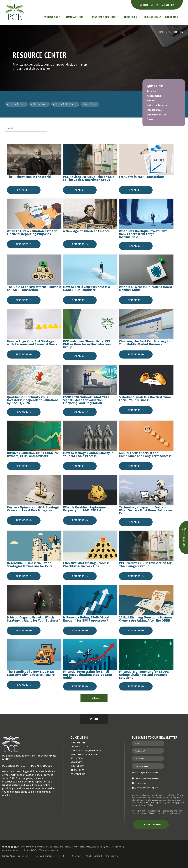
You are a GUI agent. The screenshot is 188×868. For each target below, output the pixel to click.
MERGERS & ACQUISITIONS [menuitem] (86, 750)
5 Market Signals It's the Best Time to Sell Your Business (145, 398)
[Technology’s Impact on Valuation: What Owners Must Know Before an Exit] (146, 490)
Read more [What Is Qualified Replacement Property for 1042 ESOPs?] (80, 520)
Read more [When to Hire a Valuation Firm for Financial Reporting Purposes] (24, 244)
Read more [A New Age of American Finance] (80, 244)
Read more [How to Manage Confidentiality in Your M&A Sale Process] (80, 466)
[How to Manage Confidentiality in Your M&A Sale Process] (90, 436)
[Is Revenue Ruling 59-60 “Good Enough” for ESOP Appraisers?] (90, 600)
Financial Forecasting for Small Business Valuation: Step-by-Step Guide (87, 674)
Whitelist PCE (112, 856)
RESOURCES (151, 17)
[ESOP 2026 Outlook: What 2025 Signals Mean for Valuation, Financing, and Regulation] (90, 380)
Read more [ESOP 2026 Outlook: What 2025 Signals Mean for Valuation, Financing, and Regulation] (80, 412)
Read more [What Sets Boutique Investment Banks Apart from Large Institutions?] (136, 246)
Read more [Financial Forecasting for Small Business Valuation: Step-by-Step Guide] (80, 686)
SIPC (7, 759)
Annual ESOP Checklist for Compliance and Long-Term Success (145, 454)
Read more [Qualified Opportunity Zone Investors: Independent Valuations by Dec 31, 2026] (24, 412)
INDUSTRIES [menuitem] (77, 766)
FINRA (52, 756)
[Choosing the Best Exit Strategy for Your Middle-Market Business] (146, 324)
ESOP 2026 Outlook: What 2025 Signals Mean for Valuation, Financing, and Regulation (86, 400)
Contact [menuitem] (144, 5)
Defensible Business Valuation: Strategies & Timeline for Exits (30, 564)
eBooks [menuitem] (151, 100)
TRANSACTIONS (75, 17)
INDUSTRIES (130, 17)
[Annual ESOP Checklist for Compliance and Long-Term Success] (146, 436)
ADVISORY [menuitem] (76, 762)
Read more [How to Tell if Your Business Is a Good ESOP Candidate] (80, 300)
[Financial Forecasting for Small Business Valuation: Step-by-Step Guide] (90, 654)
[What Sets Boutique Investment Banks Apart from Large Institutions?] (146, 214)
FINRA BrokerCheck (94, 856)
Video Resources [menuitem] (157, 114)
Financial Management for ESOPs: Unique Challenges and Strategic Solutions (144, 674)
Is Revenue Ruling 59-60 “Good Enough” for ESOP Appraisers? (86, 619)
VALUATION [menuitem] (77, 758)
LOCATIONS (172, 17)
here (179, 813)
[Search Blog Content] (26, 128)
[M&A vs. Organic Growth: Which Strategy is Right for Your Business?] (34, 600)
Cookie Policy (24, 856)
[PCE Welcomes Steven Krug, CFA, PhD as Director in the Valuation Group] (90, 324)
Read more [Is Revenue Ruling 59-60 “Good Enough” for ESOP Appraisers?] (80, 630)
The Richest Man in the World (29, 177)
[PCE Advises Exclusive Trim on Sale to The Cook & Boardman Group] (90, 160)
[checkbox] (146, 782)
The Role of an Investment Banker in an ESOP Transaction (34, 288)
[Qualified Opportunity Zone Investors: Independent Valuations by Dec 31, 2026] (34, 380)
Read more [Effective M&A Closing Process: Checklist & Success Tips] (80, 576)
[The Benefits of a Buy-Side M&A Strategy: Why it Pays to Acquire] (34, 654)
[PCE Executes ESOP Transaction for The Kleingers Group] (146, 546)
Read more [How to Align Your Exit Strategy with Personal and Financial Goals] (24, 354)
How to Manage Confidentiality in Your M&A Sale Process (88, 454)
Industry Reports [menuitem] (157, 105)
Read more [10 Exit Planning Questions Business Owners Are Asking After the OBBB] (136, 630)
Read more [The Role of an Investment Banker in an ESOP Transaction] (24, 300)
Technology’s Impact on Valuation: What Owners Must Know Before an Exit (145, 510)
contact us (184, 538)
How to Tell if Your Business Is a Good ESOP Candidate (86, 288)
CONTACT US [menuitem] (78, 774)
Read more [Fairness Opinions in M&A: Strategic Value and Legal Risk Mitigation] (24, 520)
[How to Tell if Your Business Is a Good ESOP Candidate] (90, 270)
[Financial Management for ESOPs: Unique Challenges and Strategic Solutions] (146, 654)
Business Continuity (72, 856)
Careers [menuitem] (155, 5)
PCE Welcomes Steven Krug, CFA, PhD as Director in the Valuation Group (87, 344)
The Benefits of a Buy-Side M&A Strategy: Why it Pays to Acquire (31, 673)
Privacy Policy (147, 805)
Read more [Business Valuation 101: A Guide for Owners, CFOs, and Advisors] (24, 466)
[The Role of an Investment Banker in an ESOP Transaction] (34, 270)
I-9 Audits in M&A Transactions (142, 177)
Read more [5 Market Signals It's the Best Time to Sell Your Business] (136, 410)
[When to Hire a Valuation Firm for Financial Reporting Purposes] (34, 214)
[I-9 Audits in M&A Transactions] (146, 160)
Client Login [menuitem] (168, 5)
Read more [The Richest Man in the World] (24, 190)
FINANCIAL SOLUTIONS (103, 17)
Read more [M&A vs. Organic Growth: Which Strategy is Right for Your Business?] (24, 630)
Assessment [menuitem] (154, 96)
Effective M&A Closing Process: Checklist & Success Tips (86, 564)
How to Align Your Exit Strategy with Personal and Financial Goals (32, 343)
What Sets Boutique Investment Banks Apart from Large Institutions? (143, 234)
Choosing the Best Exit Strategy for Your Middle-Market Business (145, 343)
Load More (94, 698)
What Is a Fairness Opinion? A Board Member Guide (145, 288)
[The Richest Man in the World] (34, 160)
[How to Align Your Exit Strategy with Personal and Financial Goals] (34, 324)
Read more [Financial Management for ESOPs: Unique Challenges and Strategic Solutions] (136, 686)
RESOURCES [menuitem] (77, 770)
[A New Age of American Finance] (90, 214)
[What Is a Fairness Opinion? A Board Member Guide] (146, 270)
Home (161, 32)
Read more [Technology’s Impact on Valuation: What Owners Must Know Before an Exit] (136, 522)
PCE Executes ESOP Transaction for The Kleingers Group (145, 564)
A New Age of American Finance (86, 231)
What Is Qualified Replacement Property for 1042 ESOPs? (86, 509)
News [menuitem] (150, 119)
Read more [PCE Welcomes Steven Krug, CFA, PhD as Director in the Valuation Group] (80, 356)
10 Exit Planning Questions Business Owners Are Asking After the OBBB (146, 619)
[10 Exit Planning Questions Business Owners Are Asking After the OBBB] (146, 600)
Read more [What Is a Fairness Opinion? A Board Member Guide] (136, 300)
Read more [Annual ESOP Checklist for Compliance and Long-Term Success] (136, 466)
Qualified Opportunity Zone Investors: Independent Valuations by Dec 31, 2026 (33, 400)
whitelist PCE (155, 811)
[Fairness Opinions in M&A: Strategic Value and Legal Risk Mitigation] (34, 490)
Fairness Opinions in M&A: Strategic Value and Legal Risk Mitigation (33, 509)
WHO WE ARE (51, 17)
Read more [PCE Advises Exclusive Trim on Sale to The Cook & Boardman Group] (80, 190)
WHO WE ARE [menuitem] (78, 743)
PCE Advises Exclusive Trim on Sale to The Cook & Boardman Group (89, 178)
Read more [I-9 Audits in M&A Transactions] (136, 190)
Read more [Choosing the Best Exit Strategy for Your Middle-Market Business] (136, 354)
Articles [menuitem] (151, 91)
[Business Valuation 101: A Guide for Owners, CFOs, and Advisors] (34, 436)
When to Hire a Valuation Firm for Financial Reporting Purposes (32, 232)
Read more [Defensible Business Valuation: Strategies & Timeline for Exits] (24, 576)
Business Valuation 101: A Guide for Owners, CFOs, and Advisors (33, 454)
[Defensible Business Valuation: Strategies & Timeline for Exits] (34, 546)
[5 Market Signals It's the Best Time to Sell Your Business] (146, 380)
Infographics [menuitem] (154, 110)
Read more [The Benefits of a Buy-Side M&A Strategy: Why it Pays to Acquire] (24, 685)
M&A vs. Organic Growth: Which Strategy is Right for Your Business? (33, 619)
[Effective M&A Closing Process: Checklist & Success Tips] (90, 546)
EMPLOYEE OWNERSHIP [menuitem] (84, 754)
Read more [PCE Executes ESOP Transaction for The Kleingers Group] (136, 576)
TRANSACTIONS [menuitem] (79, 746)
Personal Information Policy (47, 856)
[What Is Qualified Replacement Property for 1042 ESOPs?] (90, 490)
